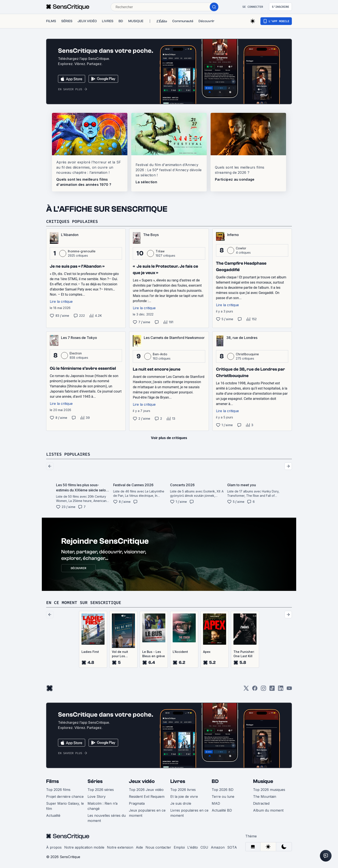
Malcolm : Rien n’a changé (102, 806)
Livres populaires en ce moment (189, 813)
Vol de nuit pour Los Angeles (120, 654)
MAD (216, 803)
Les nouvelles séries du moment (107, 818)
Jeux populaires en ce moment (147, 813)
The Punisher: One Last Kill (244, 654)
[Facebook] (255, 690)
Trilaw (160, 251)
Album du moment (268, 810)
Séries (95, 781)
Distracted (261, 803)
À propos (54, 847)
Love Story (97, 797)
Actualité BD (222, 810)
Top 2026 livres (183, 790)
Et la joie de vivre (184, 797)
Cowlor (241, 248)
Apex (207, 652)
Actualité (53, 815)
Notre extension (120, 847)
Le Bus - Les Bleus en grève (154, 654)
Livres (178, 781)
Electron (76, 353)
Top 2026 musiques (269, 790)
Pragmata (137, 803)
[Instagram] (263, 690)
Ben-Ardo (160, 354)
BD (215, 781)
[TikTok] (272, 690)
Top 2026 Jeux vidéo (146, 790)
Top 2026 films (58, 790)
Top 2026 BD (223, 790)
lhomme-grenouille (82, 251)
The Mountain (265, 797)
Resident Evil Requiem (147, 797)
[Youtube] (289, 690)
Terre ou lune (223, 797)
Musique (263, 781)
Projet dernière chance (65, 797)
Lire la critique (61, 301)
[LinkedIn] (281, 690)
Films (52, 781)
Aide (139, 847)
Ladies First (90, 652)
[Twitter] (246, 690)
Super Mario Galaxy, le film (65, 806)
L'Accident (180, 652)
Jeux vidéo (142, 781)
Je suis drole (181, 803)
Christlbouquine (247, 354)
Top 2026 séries (101, 790)
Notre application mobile (84, 847)
